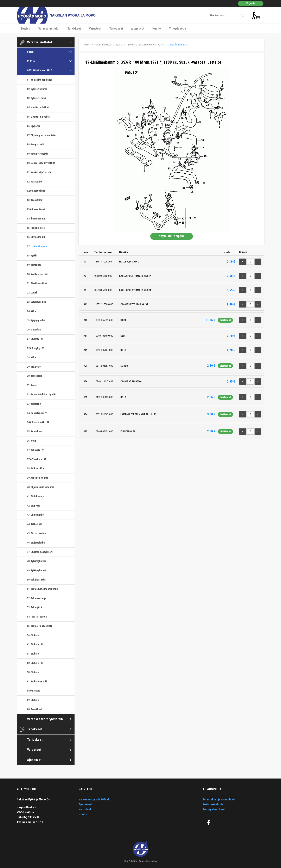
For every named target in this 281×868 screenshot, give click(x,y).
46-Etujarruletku (36, 543)
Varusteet (95, 29)
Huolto (157, 29)
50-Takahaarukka (36, 580)
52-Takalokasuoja (37, 598)
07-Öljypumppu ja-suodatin (41, 135)
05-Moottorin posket (38, 117)
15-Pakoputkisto (36, 228)
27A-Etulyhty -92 (36, 348)
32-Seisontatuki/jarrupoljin (41, 395)
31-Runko (32, 385)
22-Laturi (32, 293)
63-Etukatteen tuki (37, 682)
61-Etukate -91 (35, 644)
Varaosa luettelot (40, 42)
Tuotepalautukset (214, 809)
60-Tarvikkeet (35, 709)
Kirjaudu (251, 3)
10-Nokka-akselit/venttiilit (41, 163)
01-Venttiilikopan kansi (39, 80)
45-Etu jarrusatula (37, 533)
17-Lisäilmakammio (37, 246)
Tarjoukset (116, 29)
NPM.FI (87, 45)
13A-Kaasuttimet (36, 209)
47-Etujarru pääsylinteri (40, 552)
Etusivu (25, 29)
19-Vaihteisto (34, 265)
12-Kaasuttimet (35, 182)
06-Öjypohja (33, 126)
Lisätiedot (225, 320)
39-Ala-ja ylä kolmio (38, 478)
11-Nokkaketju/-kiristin (40, 172)
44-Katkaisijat (34, 524)
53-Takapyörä (34, 607)
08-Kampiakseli (35, 144)
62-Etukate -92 (35, 663)
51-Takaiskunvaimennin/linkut (43, 589)
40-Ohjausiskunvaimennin (40, 487)
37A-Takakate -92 (37, 459)
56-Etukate (33, 635)
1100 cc (31, 61)
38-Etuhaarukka (35, 469)
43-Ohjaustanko (35, 515)
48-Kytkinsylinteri (36, 561)
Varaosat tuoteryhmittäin (45, 719)
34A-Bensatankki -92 (38, 422)
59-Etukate (33, 700)
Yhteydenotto (178, 29)
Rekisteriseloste (213, 804)
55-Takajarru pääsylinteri (41, 626)
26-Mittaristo (34, 330)
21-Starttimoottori (37, 283)
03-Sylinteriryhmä (36, 98)
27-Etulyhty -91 (35, 339)
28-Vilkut (32, 358)
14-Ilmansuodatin (36, 219)
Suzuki (31, 52)
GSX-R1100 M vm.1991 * (40, 70)
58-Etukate (33, 672)
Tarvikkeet (74, 29)
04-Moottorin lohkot (38, 107)
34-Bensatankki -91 (37, 413)
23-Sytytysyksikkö (37, 302)
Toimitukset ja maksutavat (219, 799)
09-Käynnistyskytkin (37, 154)
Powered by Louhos (148, 861)
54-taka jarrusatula (37, 617)
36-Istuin (32, 441)
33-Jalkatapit (34, 404)
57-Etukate (33, 654)
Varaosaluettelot (49, 29)
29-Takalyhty (34, 367)
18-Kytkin (32, 256)
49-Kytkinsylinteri (36, 570)
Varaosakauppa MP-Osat (94, 799)
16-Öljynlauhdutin (36, 237)
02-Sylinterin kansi (37, 89)
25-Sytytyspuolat (36, 321)
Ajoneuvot (138, 29)
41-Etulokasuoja (36, 496)
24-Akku (31, 311)
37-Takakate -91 (36, 450)
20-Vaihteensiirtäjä (37, 274)
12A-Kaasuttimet (36, 191)
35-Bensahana (35, 432)
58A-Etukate (34, 691)
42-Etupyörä (34, 506)
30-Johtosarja (35, 376)
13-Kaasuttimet (35, 200)
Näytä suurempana (172, 236)
